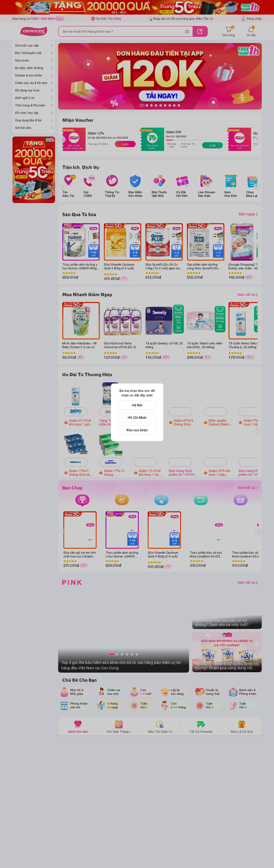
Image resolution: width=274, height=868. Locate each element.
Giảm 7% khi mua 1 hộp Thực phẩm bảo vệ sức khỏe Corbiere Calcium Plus (255, 422)
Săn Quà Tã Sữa (79, 214)
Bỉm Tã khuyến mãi (28, 53)
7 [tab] (170, 105)
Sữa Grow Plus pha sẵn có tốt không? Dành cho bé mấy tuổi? (222, 623)
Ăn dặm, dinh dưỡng (29, 68)
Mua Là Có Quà (242, 727)
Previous (64, 143)
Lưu (125, 144)
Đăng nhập (251, 19)
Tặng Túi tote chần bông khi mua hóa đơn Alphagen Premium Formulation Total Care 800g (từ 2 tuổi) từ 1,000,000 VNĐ (113, 422)
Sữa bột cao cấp (27, 45)
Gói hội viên (23, 128)
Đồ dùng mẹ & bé (27, 90)
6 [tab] (165, 105)
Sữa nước (22, 60)
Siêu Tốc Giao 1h (160, 727)
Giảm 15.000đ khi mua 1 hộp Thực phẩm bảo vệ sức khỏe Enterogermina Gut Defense (151, 473)
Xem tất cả (248, 295)
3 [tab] (151, 105)
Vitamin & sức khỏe (28, 75)
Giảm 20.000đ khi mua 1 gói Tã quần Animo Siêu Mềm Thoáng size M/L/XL (81, 422)
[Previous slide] (63, 186)
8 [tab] (174, 105)
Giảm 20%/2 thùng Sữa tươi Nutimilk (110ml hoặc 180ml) (184, 422)
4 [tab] (156, 105)
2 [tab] (147, 105)
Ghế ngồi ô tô (25, 98)
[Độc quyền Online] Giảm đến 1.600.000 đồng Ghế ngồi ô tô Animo (220, 422)
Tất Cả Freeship (201, 727)
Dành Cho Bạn (78, 727)
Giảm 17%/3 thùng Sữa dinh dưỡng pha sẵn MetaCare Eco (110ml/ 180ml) (81, 473)
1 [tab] (142, 105)
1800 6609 (47, 19)
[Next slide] (257, 186)
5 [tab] (161, 105)
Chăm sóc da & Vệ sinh (31, 83)
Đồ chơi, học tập (27, 113)
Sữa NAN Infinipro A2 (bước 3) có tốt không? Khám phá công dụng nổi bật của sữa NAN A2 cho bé (227, 666)
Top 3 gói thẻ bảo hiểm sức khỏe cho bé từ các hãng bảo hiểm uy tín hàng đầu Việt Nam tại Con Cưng (121, 665)
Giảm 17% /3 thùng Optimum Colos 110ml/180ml (114, 473)
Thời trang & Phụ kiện (30, 105)
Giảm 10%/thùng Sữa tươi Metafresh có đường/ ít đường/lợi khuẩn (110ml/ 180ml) (150, 422)
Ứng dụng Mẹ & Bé (28, 120)
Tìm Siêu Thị (108, 19)
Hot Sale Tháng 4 (119, 727)
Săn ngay (248, 214)
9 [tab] (179, 105)
